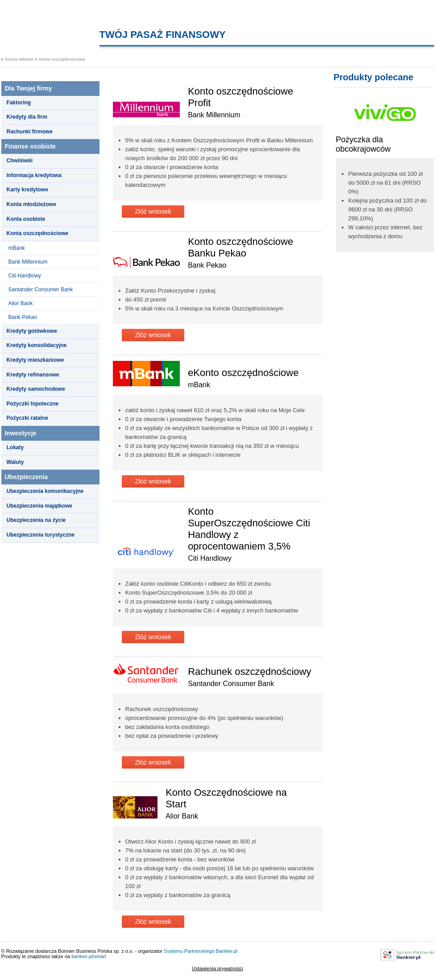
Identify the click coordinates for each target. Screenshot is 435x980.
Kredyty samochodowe (36, 389)
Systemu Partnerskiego (189, 951)
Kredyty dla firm (27, 117)
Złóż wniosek (153, 211)
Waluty (15, 462)
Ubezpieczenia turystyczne (41, 535)
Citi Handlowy (25, 276)
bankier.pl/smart (89, 956)
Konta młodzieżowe (31, 204)
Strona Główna (19, 59)
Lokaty (15, 447)
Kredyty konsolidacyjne (37, 345)
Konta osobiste (26, 219)
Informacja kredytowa (34, 175)
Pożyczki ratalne (27, 418)
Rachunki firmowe (30, 132)
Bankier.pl (227, 951)
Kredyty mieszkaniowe (35, 360)
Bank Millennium (28, 262)
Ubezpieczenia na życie (36, 520)
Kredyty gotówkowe (32, 331)
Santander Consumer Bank (41, 289)
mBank (17, 248)
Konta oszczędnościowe (62, 59)
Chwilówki (20, 161)
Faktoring (19, 103)
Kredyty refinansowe (33, 375)
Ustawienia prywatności (217, 968)
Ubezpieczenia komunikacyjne (45, 491)
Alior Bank (21, 303)
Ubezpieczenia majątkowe (39, 506)
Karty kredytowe (27, 190)
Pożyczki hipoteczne (33, 404)
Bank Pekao (23, 317)
